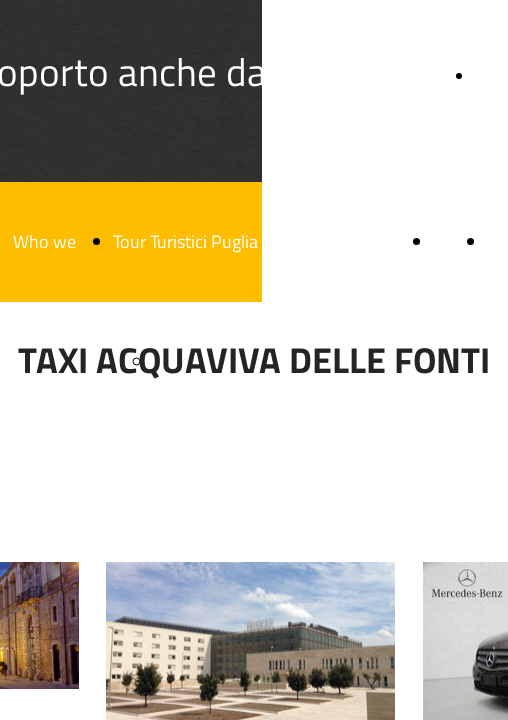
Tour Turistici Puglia (185, 241)
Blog (450, 241)
